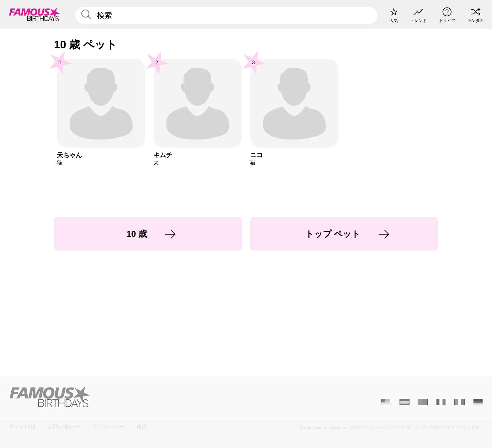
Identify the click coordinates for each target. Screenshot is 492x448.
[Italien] (460, 402)
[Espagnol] (404, 402)
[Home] (125, 397)
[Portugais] (423, 402)
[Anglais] (386, 402)
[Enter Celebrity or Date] (227, 15)
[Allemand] (478, 402)
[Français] (441, 402)
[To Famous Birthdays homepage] (35, 14)
